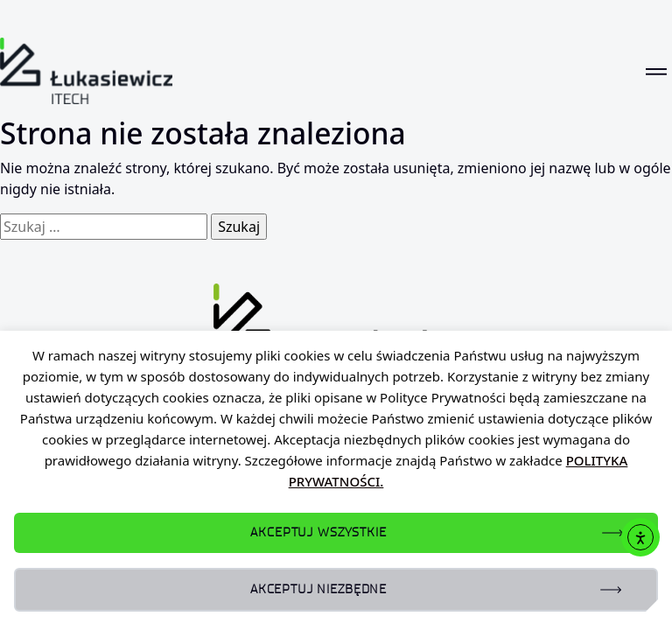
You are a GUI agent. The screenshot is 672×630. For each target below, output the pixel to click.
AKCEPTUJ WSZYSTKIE (318, 532)
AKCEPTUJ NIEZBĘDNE (318, 589)
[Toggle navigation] (656, 71)
